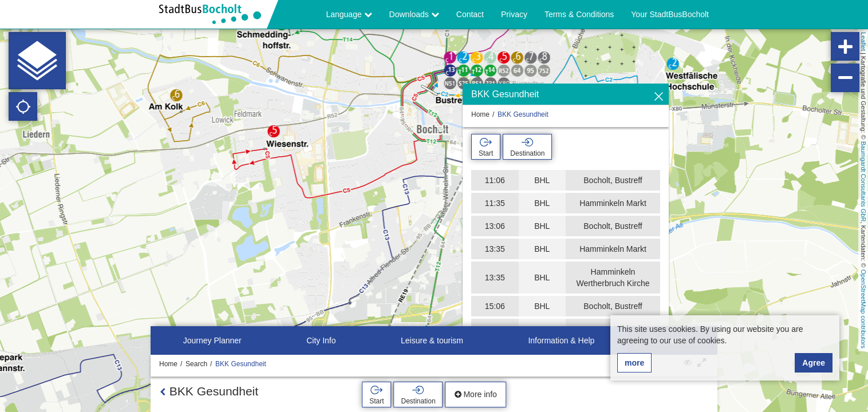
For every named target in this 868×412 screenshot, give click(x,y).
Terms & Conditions (579, 14)
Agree (814, 363)
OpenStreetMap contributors (863, 309)
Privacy (514, 14)
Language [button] (349, 14)
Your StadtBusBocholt (670, 14)
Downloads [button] (414, 14)
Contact (470, 14)
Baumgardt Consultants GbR (863, 182)
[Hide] (659, 97)
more (634, 363)
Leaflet (863, 41)
